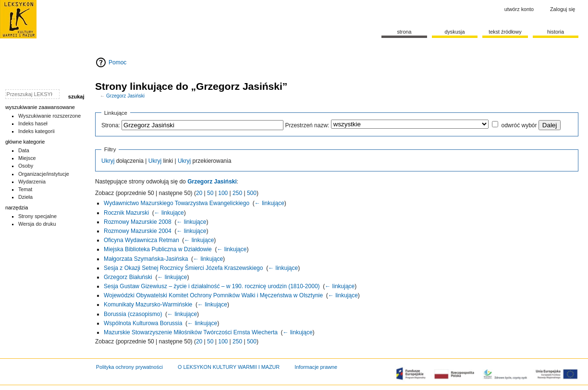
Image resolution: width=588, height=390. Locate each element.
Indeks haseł (33, 123)
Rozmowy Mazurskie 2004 (138, 231)
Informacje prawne (316, 367)
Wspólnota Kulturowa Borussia (143, 323)
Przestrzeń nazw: (307, 125)
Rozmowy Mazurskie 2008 (138, 222)
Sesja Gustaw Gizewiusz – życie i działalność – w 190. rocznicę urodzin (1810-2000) (212, 286)
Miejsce (27, 158)
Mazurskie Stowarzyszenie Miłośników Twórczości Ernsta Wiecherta (191, 332)
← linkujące (269, 203)
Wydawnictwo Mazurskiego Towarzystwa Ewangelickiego (177, 203)
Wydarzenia (32, 182)
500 (252, 193)
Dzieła (25, 197)
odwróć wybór (519, 125)
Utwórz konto (519, 9)
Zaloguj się (563, 9)
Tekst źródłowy (505, 32)
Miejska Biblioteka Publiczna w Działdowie (158, 249)
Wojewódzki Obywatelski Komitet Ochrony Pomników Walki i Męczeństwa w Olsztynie (213, 295)
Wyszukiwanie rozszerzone (50, 116)
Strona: (111, 125)
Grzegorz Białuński (128, 277)
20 (199, 193)
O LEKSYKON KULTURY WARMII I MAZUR (229, 367)
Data (24, 150)
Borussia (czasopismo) (133, 314)
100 (223, 193)
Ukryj (108, 161)
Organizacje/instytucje (44, 174)
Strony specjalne (37, 216)
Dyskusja (454, 32)
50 (210, 193)
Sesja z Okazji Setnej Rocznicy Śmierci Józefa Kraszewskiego (183, 268)
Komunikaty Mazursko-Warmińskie (148, 305)
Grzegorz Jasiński (125, 96)
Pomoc (117, 62)
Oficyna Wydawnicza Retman (141, 240)
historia (556, 32)
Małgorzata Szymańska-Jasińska (146, 259)
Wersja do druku (37, 224)
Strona (404, 32)
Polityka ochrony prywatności (129, 367)
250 (237, 193)
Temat (25, 189)
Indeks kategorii (37, 131)
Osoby (26, 166)
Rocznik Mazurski (126, 213)
